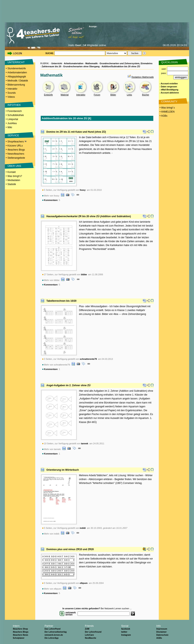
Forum (97, 95)
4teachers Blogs (16, 150)
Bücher (146, 95)
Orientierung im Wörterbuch (63, 470)
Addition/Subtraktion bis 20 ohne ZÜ (121, 66)
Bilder (113, 95)
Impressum (162, 629)
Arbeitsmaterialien (17, 73)
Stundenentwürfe (17, 68)
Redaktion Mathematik (143, 77)
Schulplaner (19, 638)
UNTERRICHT (16, 62)
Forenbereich (15, 111)
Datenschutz (162, 635)
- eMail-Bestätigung (169, 90)
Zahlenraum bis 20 (52, 66)
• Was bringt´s (167, 108)
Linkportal (13, 119)
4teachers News (20, 635)
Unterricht (57, 63)
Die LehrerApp (52, 638)
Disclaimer (161, 632)
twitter (124, 632)
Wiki (10, 127)
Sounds (12, 93)
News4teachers (16, 154)
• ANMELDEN (167, 112)
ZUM (87, 629)
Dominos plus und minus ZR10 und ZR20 (70, 549)
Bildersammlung (16, 85)
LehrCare (89, 635)
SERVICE (13, 135)
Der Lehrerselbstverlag (56, 632)
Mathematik (92, 63)
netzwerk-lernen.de (54, 635)
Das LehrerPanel (53, 629)
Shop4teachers (17, 142)
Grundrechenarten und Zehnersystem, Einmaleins (126, 63)
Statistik (12, 184)
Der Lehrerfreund (93, 632)
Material (64, 95)
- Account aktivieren (169, 93)
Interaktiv (12, 89)
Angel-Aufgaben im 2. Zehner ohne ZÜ (68, 385)
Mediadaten (14, 180)
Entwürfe (48, 95)
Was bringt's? (15, 176)
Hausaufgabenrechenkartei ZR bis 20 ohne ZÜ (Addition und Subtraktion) (89, 216)
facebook (126, 629)
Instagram (126, 635)
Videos (11, 97)
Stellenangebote (16, 158)
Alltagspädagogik (17, 77)
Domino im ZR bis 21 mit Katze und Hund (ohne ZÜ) (76, 132)
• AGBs (163, 116)
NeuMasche (91, 638)
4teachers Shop (20, 629)
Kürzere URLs (15, 146)
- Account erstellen (169, 84)
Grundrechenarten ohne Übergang (81, 66)
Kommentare (51, 200)
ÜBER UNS (14, 166)
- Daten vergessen (168, 87)
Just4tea (12, 123)
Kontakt (12, 172)
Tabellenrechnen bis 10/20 (61, 301)
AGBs (159, 638)
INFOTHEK (14, 105)
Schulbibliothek (16, 115)
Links (129, 95)
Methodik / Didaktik (18, 81)
